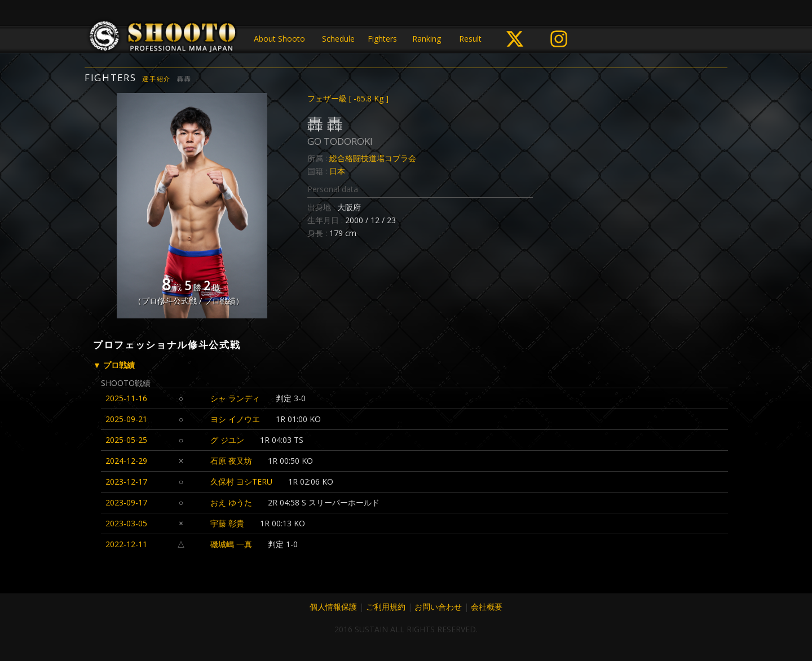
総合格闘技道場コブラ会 (373, 158)
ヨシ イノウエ (235, 419)
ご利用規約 (386, 607)
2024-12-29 (126, 461)
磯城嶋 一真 (231, 544)
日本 (337, 171)
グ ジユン (227, 440)
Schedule (338, 39)
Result (470, 39)
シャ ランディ (235, 398)
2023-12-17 (126, 482)
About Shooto (279, 39)
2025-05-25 (126, 440)
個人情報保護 (333, 607)
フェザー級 (348, 98)
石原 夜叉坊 (231, 461)
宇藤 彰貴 (227, 523)
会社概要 (487, 607)
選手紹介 (156, 79)
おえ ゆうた (231, 502)
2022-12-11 (126, 544)
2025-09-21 (126, 419)
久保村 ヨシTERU (241, 482)
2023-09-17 (126, 502)
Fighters (382, 39)
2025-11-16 (126, 398)
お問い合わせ (438, 607)
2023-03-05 (126, 523)
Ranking (427, 39)
